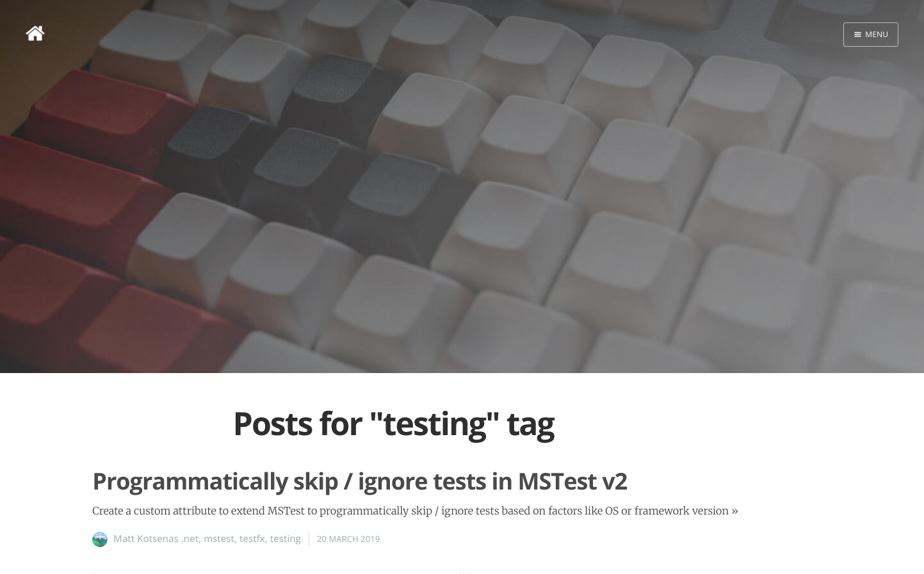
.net (190, 539)
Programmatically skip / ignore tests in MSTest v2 (360, 481)
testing (286, 539)
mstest (219, 539)
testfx (252, 539)
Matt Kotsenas (146, 539)
